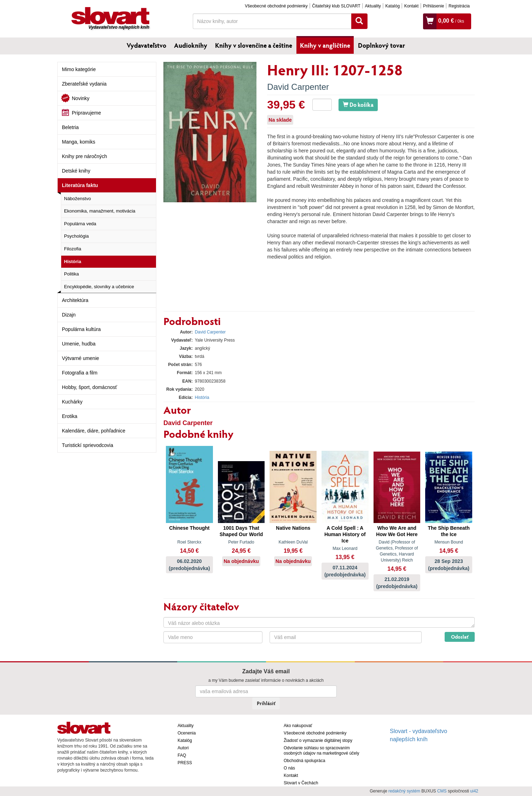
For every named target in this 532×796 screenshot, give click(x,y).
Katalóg (392, 6)
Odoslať (460, 637)
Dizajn (69, 315)
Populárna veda (80, 224)
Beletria (70, 127)
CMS (442, 791)
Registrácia (459, 6)
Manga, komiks (79, 142)
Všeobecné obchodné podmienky (276, 6)
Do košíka (358, 104)
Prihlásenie (433, 6)
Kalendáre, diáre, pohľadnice (94, 431)
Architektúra (75, 300)
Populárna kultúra (81, 329)
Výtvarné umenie (80, 358)
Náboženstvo (77, 199)
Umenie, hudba (79, 344)
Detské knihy (76, 171)
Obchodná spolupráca (304, 761)
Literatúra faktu (80, 185)
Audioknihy (191, 45)
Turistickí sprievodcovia (88, 445)
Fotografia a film (80, 373)
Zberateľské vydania (84, 84)
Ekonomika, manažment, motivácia (100, 211)
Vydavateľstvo (146, 45)
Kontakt (412, 6)
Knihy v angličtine (325, 45)
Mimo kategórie (79, 69)
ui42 (474, 791)
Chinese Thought (189, 528)
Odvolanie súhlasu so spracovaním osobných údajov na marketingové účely (321, 751)
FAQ (182, 755)
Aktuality (373, 6)
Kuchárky (72, 402)
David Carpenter (298, 87)
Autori (183, 748)
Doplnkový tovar (381, 45)
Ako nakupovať (298, 726)
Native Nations (293, 528)
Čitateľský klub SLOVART (336, 6)
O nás (289, 768)
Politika (71, 274)
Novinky (81, 98)
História (73, 262)
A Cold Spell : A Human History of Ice (345, 534)
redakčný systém (404, 791)
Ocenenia (187, 733)
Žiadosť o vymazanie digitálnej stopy (318, 740)
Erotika (70, 416)
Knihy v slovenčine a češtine (254, 45)
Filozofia (73, 249)
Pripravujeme (86, 113)
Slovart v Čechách (301, 783)
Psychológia (76, 236)
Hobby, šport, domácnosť (89, 387)
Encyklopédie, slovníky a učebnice (99, 287)
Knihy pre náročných (85, 156)
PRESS (185, 763)
